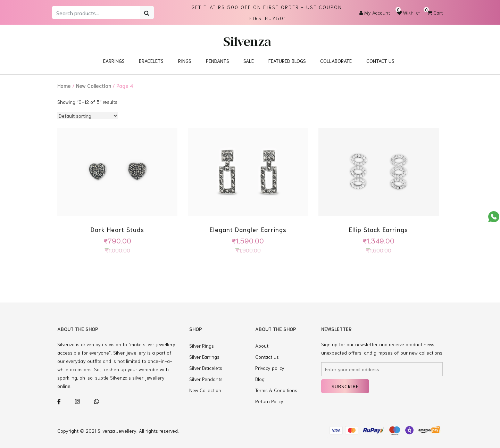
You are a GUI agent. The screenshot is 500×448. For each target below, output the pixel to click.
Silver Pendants (206, 379)
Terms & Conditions (276, 390)
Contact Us (380, 61)
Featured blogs (287, 61)
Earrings (114, 61)
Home (64, 85)
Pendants (218, 61)
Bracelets (151, 61)
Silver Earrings (204, 357)
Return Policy (269, 401)
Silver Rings (202, 346)
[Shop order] (88, 116)
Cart (435, 13)
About (262, 346)
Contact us (267, 357)
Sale (249, 61)
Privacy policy (270, 368)
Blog (260, 379)
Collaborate (336, 61)
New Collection (94, 85)
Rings (185, 61)
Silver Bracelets (206, 368)
